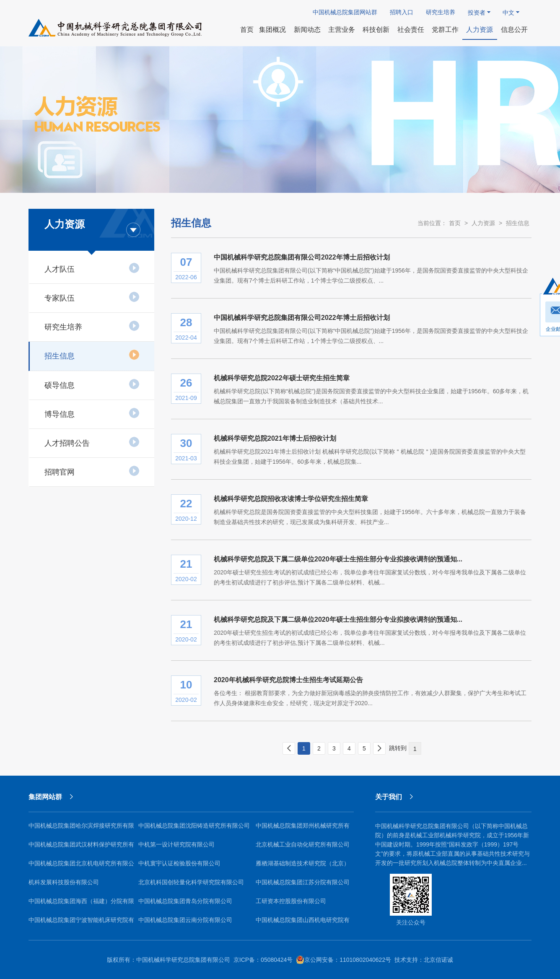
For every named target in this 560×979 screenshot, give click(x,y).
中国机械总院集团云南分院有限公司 (185, 920)
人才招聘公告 (92, 442)
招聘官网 (92, 471)
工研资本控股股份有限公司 (291, 901)
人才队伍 (92, 268)
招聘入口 (402, 12)
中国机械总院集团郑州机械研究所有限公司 (303, 829)
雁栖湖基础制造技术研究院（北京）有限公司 (303, 866)
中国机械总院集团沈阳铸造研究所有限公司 (194, 826)
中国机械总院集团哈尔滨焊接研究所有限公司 (81, 829)
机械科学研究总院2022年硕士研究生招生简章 (282, 378)
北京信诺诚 (438, 960)
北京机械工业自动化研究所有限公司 (303, 844)
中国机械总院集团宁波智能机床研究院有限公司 (81, 923)
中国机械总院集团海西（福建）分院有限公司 (81, 904)
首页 (455, 223)
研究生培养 (441, 12)
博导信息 (92, 413)
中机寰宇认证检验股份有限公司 (179, 863)
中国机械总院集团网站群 (345, 12)
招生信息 (92, 355)
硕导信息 (92, 384)
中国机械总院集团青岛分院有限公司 (185, 901)
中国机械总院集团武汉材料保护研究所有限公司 (81, 848)
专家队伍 (92, 297)
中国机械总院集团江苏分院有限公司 (303, 882)
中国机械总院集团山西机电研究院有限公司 (303, 923)
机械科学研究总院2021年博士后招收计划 (275, 438)
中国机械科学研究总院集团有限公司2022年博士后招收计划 (302, 257)
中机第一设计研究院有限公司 (176, 844)
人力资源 (483, 223)
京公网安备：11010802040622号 (344, 960)
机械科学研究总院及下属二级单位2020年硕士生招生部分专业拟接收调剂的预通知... (338, 559)
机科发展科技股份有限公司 (64, 882)
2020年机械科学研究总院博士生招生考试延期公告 (288, 680)
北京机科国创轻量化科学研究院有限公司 (191, 882)
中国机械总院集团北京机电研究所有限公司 (81, 866)
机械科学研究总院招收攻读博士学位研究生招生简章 (291, 499)
